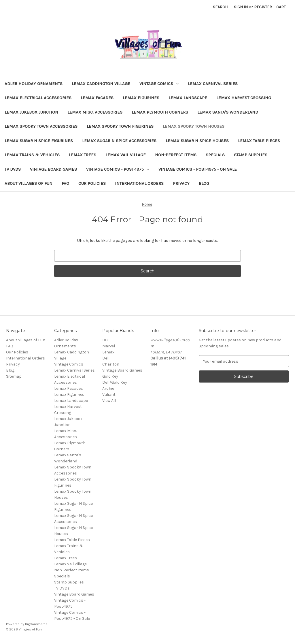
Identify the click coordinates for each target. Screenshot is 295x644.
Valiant (109, 395)
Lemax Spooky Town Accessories (41, 126)
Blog (204, 183)
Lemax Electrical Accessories (38, 98)
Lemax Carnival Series (213, 84)
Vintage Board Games (53, 169)
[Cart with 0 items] (281, 7)
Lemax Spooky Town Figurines (120, 126)
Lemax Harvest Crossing (244, 98)
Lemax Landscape (188, 98)
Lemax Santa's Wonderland (228, 112)
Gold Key (110, 376)
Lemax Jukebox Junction (31, 112)
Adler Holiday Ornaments (34, 84)
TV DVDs (13, 169)
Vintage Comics (159, 84)
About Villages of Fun (29, 183)
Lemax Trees (83, 155)
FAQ (65, 183)
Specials (215, 155)
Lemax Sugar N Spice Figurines (39, 141)
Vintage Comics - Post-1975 (118, 169)
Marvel (109, 346)
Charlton (111, 364)
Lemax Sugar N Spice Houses (197, 141)
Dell (106, 358)
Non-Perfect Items (176, 155)
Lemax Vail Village (126, 155)
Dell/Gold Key (115, 382)
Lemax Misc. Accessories (95, 112)
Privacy (181, 183)
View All (109, 401)
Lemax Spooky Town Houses (194, 126)
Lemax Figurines (141, 98)
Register (263, 7)
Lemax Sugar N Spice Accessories (119, 141)
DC (105, 340)
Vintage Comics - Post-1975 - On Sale (198, 169)
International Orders (139, 183)
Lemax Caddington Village (101, 84)
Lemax (108, 352)
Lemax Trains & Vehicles (32, 155)
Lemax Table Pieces (259, 141)
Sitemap (14, 376)
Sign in (241, 7)
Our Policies (92, 183)
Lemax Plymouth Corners (160, 112)
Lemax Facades (97, 98)
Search (220, 7)
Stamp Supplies (251, 155)
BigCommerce (36, 624)
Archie (108, 388)
